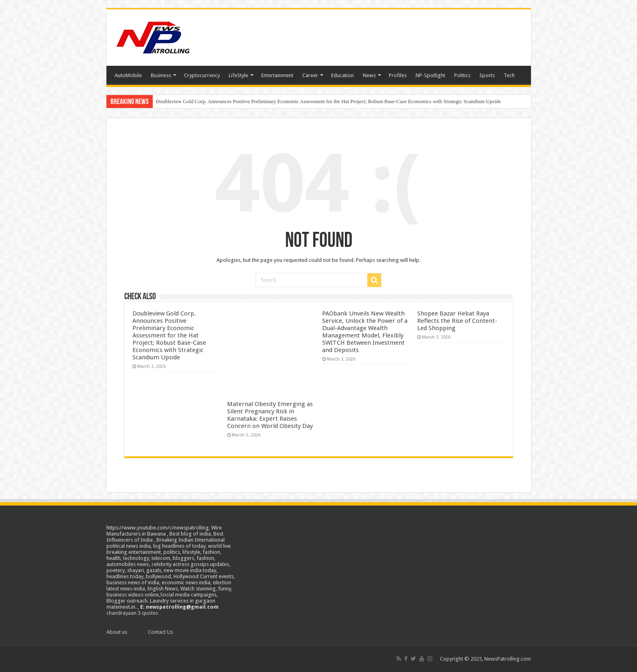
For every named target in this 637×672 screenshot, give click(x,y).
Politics (462, 75)
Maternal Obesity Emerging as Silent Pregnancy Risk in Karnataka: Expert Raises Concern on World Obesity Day (270, 415)
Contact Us (160, 632)
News (369, 75)
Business (161, 75)
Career (310, 75)
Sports (487, 75)
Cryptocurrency (202, 75)
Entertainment (277, 75)
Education (342, 75)
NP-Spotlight (430, 75)
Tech (509, 75)
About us (117, 632)
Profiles (398, 75)
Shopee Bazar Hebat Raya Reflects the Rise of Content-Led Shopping (457, 321)
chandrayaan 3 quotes (132, 613)
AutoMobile (128, 75)
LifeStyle (238, 75)
